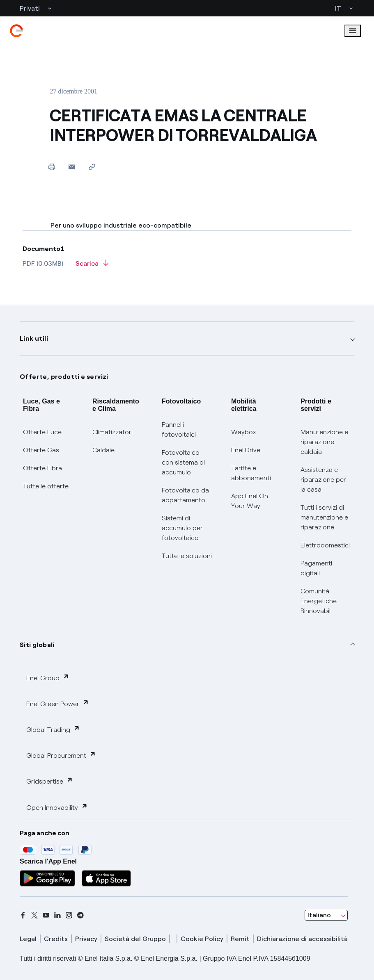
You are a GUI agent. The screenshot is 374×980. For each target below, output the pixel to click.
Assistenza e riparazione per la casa (323, 480)
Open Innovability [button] (57, 807)
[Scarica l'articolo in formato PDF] (92, 266)
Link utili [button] (34, 338)
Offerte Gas (41, 450)
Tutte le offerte (46, 486)
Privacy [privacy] (86, 939)
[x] (34, 915)
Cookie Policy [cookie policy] (202, 939)
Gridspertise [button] (50, 781)
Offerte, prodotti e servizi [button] (64, 377)
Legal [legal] (28, 939)
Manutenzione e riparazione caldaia (324, 442)
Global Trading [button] (53, 729)
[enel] (16, 31)
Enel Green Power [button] (58, 703)
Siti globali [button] (37, 645)
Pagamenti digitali (316, 568)
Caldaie (103, 450)
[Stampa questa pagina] (52, 167)
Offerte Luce (42, 432)
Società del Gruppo (135, 939)
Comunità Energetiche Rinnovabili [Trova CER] (319, 601)
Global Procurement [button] (61, 755)
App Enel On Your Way (250, 501)
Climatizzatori (112, 432)
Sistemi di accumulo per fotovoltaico (182, 528)
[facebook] (23, 915)
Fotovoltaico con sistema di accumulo (183, 462)
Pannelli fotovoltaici (179, 430)
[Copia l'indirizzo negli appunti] (92, 167)
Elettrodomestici (325, 545)
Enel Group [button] (48, 678)
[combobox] (326, 915)
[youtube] (46, 915)
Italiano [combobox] (319, 915)
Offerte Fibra (42, 468)
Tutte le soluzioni (187, 556)
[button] (72, 167)
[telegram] (80, 915)
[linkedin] (57, 915)
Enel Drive (246, 450)
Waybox (244, 432)
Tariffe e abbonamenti (251, 473)
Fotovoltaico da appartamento (185, 495)
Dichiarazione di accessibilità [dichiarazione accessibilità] (302, 939)
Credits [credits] (56, 939)
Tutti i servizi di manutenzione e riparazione (324, 517)
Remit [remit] (240, 939)
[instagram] (69, 915)
